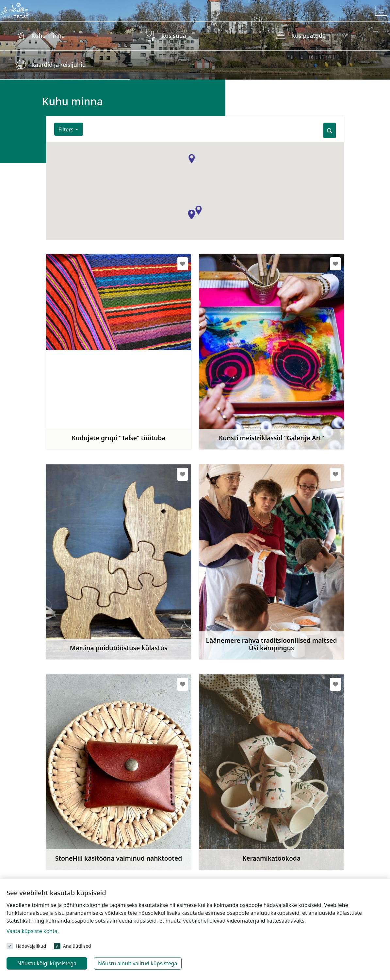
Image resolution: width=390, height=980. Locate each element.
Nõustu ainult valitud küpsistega (138, 963)
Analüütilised (77, 946)
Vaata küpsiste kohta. (33, 931)
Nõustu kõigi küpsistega (47, 963)
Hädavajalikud (31, 946)
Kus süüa (174, 36)
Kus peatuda (309, 36)
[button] (198, 210)
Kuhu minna (48, 36)
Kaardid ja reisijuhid (59, 65)
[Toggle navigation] (381, 11)
